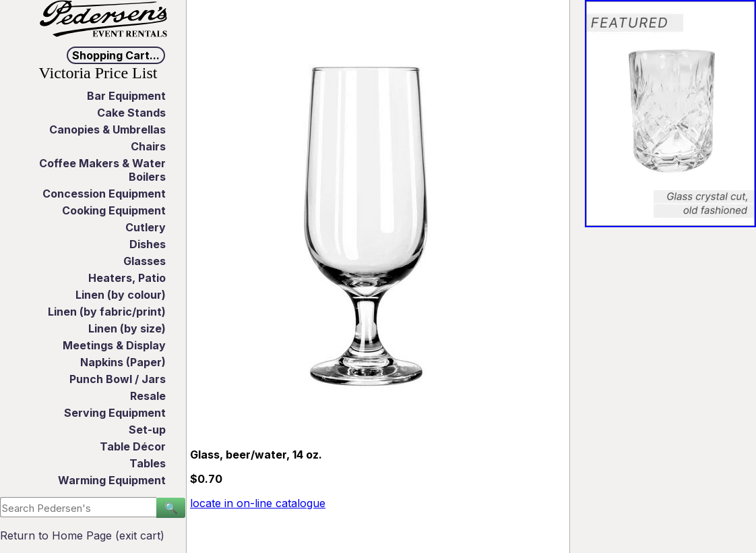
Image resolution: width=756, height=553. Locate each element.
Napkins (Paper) (123, 362)
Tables (148, 463)
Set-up (147, 430)
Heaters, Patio (127, 278)
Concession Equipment (104, 194)
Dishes (148, 244)
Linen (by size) (127, 328)
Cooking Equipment (114, 210)
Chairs (148, 146)
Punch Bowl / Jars (118, 379)
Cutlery (146, 227)
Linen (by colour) (121, 295)
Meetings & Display (114, 345)
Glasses (145, 261)
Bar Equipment (126, 96)
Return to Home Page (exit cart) (82, 535)
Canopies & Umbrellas (107, 129)
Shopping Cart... (116, 55)
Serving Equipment (115, 413)
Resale (148, 396)
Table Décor (133, 446)
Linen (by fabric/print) (107, 312)
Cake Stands (131, 113)
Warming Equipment (112, 480)
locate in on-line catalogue (258, 503)
